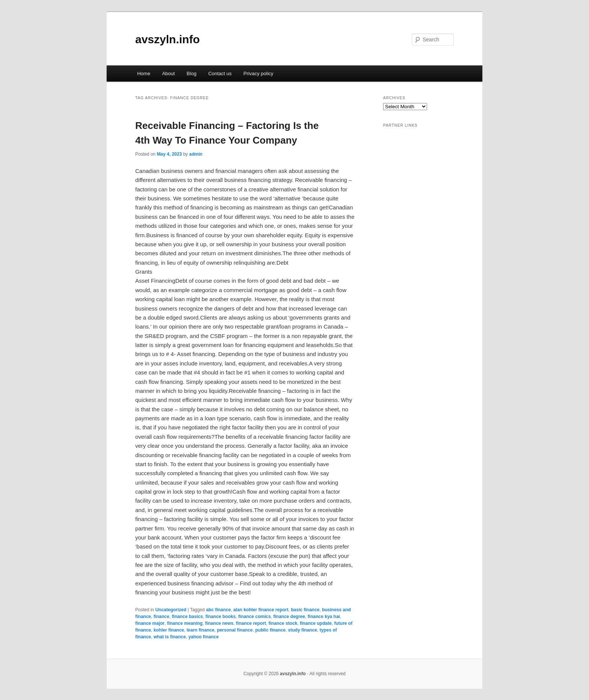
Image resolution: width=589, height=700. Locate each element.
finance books (221, 617)
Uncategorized (171, 610)
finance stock (283, 623)
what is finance (170, 637)
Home (144, 73)
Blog (192, 73)
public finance (270, 630)
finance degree (289, 617)
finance (162, 617)
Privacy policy (258, 73)
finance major (150, 623)
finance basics (187, 617)
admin (196, 154)
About (168, 73)
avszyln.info (168, 39)
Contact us (220, 73)
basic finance (305, 610)
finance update (316, 623)
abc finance (218, 610)
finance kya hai (324, 617)
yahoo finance (203, 637)
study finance (303, 630)
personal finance (235, 630)
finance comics (254, 617)
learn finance (201, 630)
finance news (219, 623)
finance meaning (185, 623)
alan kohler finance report (261, 610)
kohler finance (169, 630)
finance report (251, 623)
